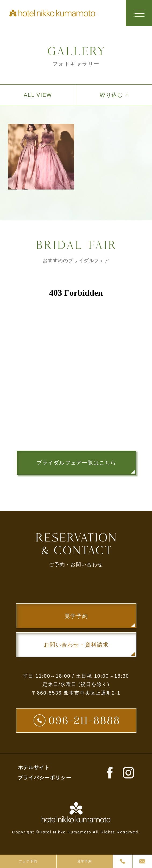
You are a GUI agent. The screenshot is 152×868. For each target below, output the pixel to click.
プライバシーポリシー (45, 780)
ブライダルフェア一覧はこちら (76, 463)
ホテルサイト (34, 769)
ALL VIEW (38, 95)
